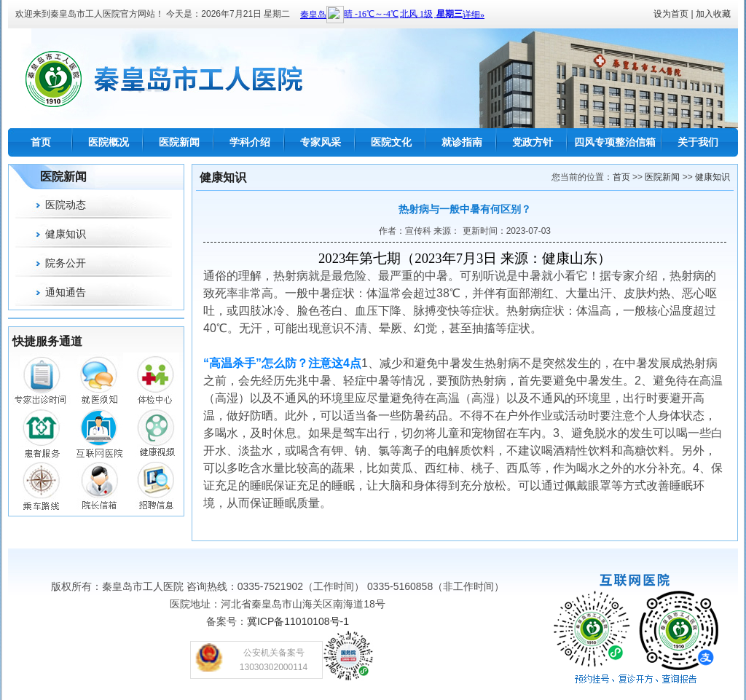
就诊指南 (462, 142)
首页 (41, 142)
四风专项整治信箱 (615, 142)
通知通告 (66, 292)
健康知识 (66, 234)
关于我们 (698, 142)
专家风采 (321, 142)
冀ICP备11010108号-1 (298, 621)
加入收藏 (713, 14)
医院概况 (109, 142)
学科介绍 (250, 142)
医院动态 (66, 205)
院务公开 (66, 263)
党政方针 (533, 142)
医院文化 (391, 142)
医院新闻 (179, 142)
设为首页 (671, 14)
